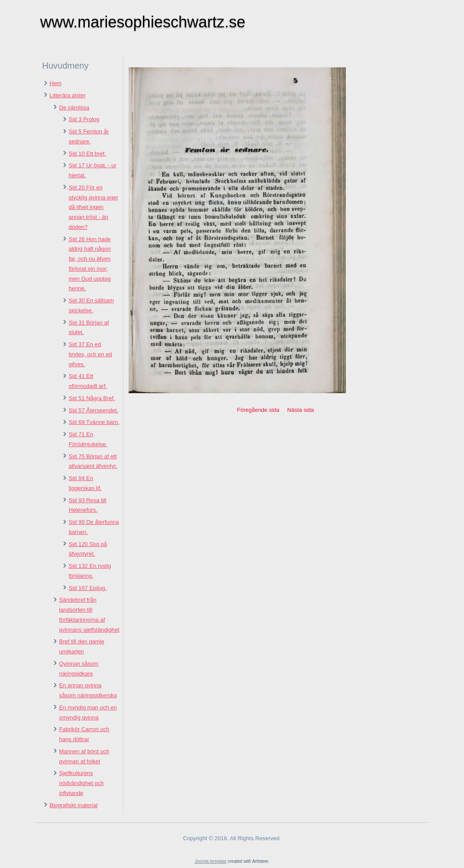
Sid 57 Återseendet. (93, 410)
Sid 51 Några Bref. (92, 398)
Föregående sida (258, 410)
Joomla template (210, 861)
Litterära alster (68, 95)
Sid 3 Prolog (84, 119)
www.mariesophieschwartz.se (143, 22)
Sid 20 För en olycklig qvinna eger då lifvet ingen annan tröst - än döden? (93, 207)
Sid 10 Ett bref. (87, 154)
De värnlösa (74, 108)
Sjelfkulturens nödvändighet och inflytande (81, 783)
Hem (55, 83)
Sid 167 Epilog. (88, 588)
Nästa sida (300, 410)
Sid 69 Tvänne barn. (94, 422)
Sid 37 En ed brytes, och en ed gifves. (90, 354)
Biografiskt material (74, 805)
